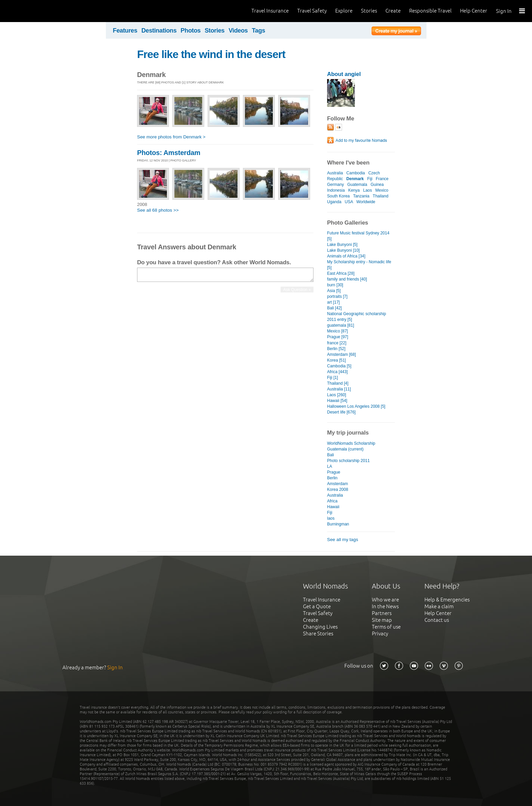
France (382, 179)
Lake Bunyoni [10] (343, 250)
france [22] (337, 343)
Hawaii (333, 507)
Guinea (377, 185)
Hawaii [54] (337, 401)
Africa (332, 501)
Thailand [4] (338, 383)
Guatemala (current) (345, 449)
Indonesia (336, 190)
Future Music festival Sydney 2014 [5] (358, 236)
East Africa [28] (341, 273)
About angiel (344, 74)
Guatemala (357, 185)
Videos (238, 31)
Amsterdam (337, 484)
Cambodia (356, 173)
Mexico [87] (337, 331)
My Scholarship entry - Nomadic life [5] (359, 265)
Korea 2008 (338, 490)
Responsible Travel (430, 11)
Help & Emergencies (447, 600)
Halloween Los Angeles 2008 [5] (356, 406)
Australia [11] (339, 389)
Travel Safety (312, 11)
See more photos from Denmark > (171, 137)
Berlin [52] (336, 349)
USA (349, 202)
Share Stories (318, 634)
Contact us (437, 620)
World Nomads (36, 11)
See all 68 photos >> (158, 210)
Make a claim (439, 606)
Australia (335, 173)
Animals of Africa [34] (346, 256)
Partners (382, 613)
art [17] (333, 302)
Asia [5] (334, 291)
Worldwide (366, 202)
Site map (382, 620)
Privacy (380, 634)
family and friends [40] (347, 279)
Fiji (370, 179)
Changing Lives (320, 627)
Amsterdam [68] (341, 354)
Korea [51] (336, 360)
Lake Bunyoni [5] (342, 245)
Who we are (385, 600)
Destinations (159, 31)
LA (330, 466)
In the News (385, 606)
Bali (330, 455)
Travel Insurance (270, 11)
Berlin (332, 478)
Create (393, 11)
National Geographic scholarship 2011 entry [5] (357, 317)
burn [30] (335, 285)
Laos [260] (337, 395)
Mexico (382, 190)
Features (125, 31)
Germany (335, 185)
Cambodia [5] (339, 366)
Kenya (354, 190)
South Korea (338, 196)
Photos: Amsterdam (169, 153)
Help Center (474, 11)
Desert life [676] (341, 412)
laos (331, 518)
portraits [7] (337, 296)
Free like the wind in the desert (211, 54)
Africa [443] (337, 372)
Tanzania (361, 196)
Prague (334, 472)
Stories (369, 11)
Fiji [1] (332, 378)
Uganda (334, 202)
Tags (258, 31)
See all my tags (343, 540)
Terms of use (386, 627)
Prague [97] (338, 337)
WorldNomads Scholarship (351, 443)
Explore (344, 11)
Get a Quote (317, 606)
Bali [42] (334, 308)
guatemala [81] (341, 325)
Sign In (504, 11)
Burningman (338, 524)
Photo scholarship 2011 (348, 461)
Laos (367, 190)
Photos (191, 31)
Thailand (381, 196)
